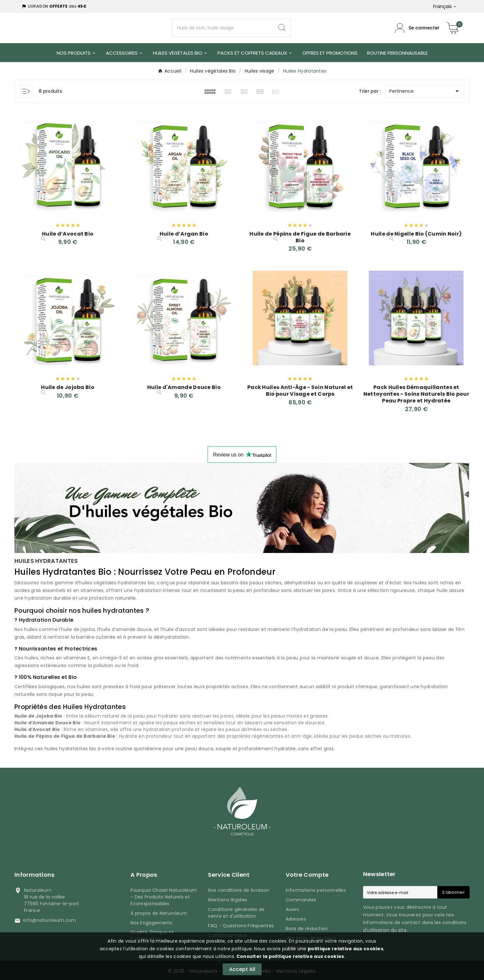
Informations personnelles (316, 888)
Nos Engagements (152, 921)
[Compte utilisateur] (417, 28)
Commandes (301, 898)
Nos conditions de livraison (239, 888)
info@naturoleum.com (50, 918)
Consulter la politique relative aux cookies (290, 956)
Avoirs (293, 907)
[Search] (282, 28)
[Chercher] (223, 28)
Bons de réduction (307, 927)
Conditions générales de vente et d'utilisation (236, 911)
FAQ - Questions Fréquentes (241, 924)
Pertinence (425, 91)
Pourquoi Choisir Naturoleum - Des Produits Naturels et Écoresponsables (164, 895)
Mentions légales (227, 898)
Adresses (296, 917)
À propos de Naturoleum (159, 911)
